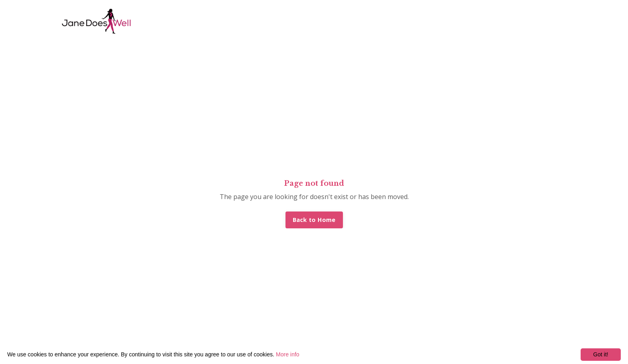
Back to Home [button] (314, 220)
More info (287, 354)
